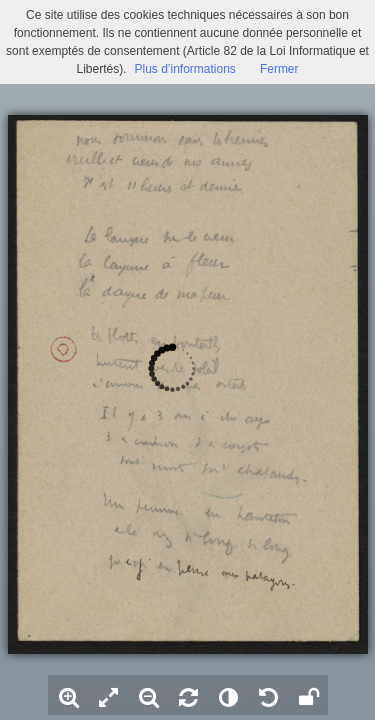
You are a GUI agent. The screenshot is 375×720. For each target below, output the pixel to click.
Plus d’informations (184, 69)
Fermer (279, 69)
